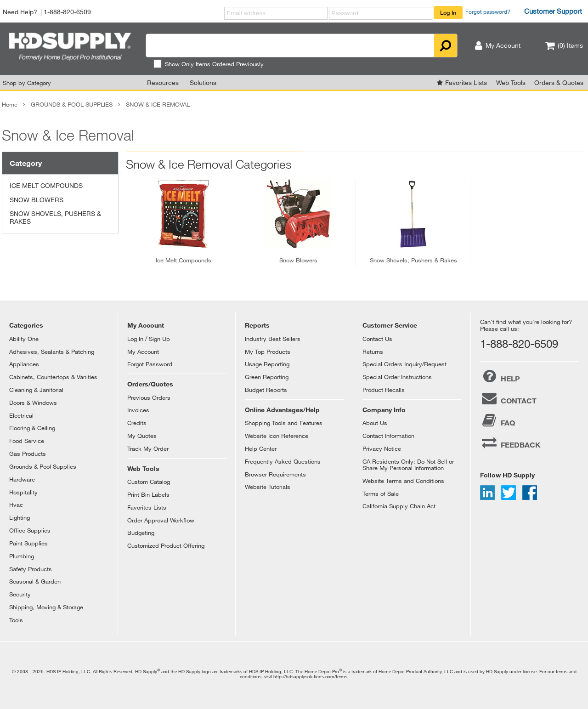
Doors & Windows (33, 403)
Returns (373, 352)
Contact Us (377, 339)
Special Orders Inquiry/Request (404, 364)
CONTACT (508, 398)
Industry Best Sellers (273, 339)
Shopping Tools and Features (284, 423)
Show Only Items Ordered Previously (208, 64)
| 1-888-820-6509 (66, 12)
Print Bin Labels (148, 494)
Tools (16, 620)
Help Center (261, 448)
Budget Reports (266, 390)
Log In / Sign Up (149, 339)
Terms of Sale (381, 493)
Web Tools (511, 82)
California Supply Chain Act (399, 506)
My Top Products (268, 352)
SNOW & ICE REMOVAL (158, 104)
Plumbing (22, 556)
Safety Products (31, 569)
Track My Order (148, 448)
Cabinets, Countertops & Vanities (53, 377)
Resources (163, 82)
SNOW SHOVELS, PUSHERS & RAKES (55, 217)
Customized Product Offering (166, 545)
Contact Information (388, 436)
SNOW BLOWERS (37, 200)
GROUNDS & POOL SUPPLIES (72, 104)
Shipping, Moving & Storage (46, 607)
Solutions (203, 82)
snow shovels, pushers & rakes (413, 260)
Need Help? (20, 12)
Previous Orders (149, 397)
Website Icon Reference (277, 436)
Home (10, 104)
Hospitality (23, 492)
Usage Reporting (267, 364)
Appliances (24, 364)
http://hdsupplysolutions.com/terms (310, 676)
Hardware (22, 479)
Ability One (24, 339)
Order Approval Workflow (161, 520)
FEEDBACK (510, 442)
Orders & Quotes (559, 82)
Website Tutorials (268, 487)
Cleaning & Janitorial (36, 390)
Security (20, 594)
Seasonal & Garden (35, 581)
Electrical (21, 415)
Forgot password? (488, 11)
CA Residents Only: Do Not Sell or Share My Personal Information (408, 465)
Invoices (138, 410)
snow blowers (298, 260)
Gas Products (28, 454)
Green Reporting (267, 377)
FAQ (498, 420)
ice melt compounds (184, 260)
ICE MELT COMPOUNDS (46, 185)
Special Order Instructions (397, 377)
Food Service (27, 441)
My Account (143, 352)
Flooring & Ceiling (32, 428)
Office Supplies (30, 530)
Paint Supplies (28, 543)
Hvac (16, 505)
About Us (375, 423)
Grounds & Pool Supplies (43, 466)
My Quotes (142, 436)
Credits (137, 423)
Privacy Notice (382, 448)
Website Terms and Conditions (403, 481)
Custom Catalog (149, 482)
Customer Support (553, 11)
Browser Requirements (275, 474)
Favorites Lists (466, 82)
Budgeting (141, 533)
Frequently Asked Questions (283, 461)
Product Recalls (384, 390)
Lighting (20, 517)
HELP (500, 376)
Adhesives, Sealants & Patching (52, 352)
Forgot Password (150, 364)
